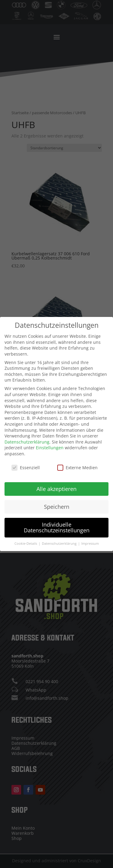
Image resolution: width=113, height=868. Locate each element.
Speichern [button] (57, 505)
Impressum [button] (90, 542)
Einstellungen (50, 446)
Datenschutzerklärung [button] (60, 542)
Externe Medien (77, 466)
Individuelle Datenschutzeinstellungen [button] (57, 526)
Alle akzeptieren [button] (56, 487)
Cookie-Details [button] (26, 542)
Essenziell (26, 466)
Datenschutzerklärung (27, 440)
